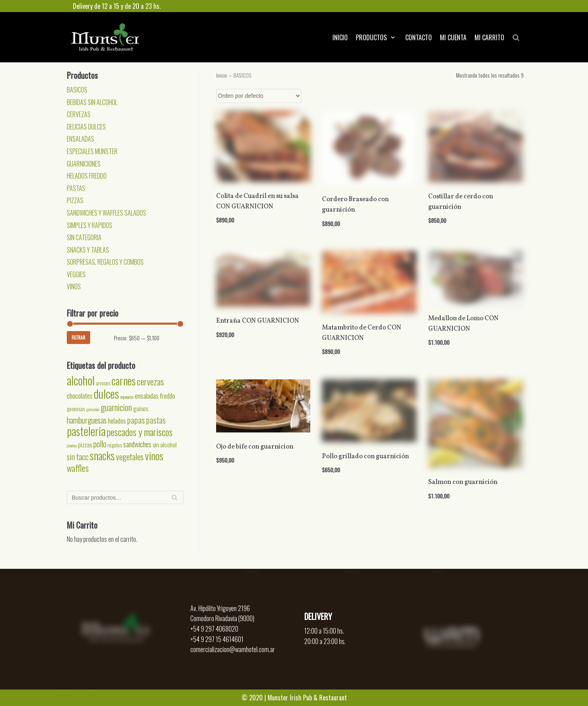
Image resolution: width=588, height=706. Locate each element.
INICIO (340, 37)
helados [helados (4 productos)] (117, 420)
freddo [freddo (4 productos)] (167, 395)
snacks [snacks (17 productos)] (102, 455)
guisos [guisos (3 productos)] (141, 408)
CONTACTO (419, 37)
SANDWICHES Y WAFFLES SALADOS (106, 213)
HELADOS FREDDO (87, 176)
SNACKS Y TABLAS (88, 250)
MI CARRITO (489, 37)
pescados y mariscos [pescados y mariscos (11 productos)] (140, 432)
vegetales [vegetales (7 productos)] (130, 456)
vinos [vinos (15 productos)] (154, 455)
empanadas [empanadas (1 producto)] (127, 397)
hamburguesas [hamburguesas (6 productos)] (87, 420)
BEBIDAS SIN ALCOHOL (92, 102)
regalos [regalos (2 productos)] (115, 445)
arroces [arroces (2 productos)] (103, 383)
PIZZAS (75, 200)
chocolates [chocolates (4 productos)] (80, 395)
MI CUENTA (453, 37)
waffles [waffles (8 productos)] (78, 468)
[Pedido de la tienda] (259, 96)
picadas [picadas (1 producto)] (72, 445)
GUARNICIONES (84, 164)
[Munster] (105, 37)
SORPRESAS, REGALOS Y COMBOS (105, 262)
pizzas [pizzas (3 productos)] (85, 445)
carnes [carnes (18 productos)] (124, 380)
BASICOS (77, 90)
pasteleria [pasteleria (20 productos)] (86, 431)
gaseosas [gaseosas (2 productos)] (76, 409)
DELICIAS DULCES (86, 127)
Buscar (174, 500)
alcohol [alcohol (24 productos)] (81, 380)
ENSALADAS (80, 139)
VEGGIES (76, 274)
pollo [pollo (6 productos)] (100, 444)
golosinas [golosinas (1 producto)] (93, 409)
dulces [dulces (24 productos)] (106, 393)
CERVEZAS (79, 114)
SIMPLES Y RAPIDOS (90, 225)
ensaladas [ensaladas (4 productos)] (147, 395)
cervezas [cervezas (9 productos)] (150, 381)
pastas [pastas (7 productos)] (156, 420)
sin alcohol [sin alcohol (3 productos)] (165, 445)
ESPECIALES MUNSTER (92, 151)
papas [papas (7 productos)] (136, 420)
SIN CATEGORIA (84, 237)
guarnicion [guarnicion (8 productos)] (116, 407)
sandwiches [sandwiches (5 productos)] (137, 444)
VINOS (74, 286)
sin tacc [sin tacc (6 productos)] (78, 457)
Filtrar (78, 338)
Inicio (222, 75)
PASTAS (76, 188)
